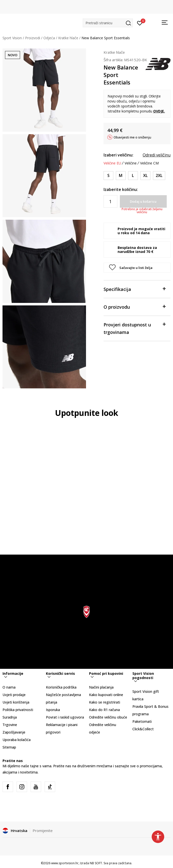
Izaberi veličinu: (118, 155)
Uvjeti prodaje (14, 695)
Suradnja (10, 717)
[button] (108, 23)
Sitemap (9, 747)
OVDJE (159, 111)
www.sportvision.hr (65, 863)
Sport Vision (12, 38)
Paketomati (142, 721)
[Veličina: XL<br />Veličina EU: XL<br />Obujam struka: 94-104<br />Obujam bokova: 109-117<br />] (145, 176)
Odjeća (49, 38)
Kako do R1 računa (104, 710)
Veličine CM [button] (149, 163)
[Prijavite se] (140, 23)
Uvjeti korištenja (16, 702)
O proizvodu (135, 307)
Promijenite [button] (43, 831)
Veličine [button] (131, 163)
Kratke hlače (68, 38)
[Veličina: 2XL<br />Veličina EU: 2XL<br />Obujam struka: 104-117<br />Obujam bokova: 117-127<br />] (159, 176)
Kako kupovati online (106, 695)
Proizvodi (33, 38)
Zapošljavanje (14, 732)
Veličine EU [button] (112, 163)
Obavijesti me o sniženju (132, 137)
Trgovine (10, 725)
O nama (9, 687)
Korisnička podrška (61, 687)
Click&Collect (143, 729)
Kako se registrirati (105, 702)
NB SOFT (96, 863)
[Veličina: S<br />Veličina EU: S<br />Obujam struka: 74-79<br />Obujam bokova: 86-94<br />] (108, 176)
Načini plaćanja (101, 687)
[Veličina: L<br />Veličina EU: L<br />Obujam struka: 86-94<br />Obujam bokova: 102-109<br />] (133, 176)
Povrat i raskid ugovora (65, 717)
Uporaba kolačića (17, 740)
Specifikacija (135, 289)
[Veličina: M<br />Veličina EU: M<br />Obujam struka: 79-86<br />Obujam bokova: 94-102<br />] (121, 176)
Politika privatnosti (18, 710)
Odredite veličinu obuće (108, 717)
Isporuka (53, 710)
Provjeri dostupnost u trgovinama (135, 328)
